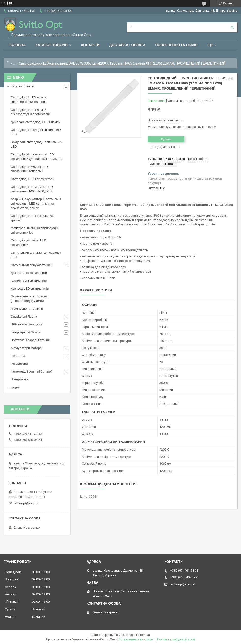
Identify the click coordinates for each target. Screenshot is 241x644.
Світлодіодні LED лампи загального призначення (29, 100)
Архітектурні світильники (29, 281)
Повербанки (19, 379)
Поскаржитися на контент (137, 639)
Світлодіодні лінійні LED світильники (28, 243)
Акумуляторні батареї (27, 348)
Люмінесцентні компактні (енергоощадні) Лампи (29, 299)
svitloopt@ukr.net (26, 503)
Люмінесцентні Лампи (27, 309)
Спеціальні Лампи (24, 316)
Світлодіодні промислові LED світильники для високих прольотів (36, 157)
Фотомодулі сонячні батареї (31, 371)
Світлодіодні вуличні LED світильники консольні (29, 169)
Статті (15, 388)
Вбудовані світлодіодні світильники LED (37, 144)
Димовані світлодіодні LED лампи (35, 122)
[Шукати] (232, 27)
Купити (166, 139)
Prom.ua (144, 635)
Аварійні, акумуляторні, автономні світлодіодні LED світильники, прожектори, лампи (36, 203)
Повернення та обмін (176, 45)
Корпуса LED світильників (30, 288)
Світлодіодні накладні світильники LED (36, 132)
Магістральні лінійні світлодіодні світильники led (34, 230)
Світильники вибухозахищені (32, 265)
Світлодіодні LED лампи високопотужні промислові (30, 112)
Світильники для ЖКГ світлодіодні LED (36, 255)
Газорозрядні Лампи (25, 332)
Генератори (19, 364)
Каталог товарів (51, 45)
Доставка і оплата (128, 45)
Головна (17, 45)
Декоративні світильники (29, 273)
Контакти (90, 45)
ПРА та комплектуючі (26, 324)
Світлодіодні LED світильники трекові (32, 218)
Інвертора (18, 356)
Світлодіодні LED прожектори (32, 179)
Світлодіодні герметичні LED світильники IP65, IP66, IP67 (32, 189)
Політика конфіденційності (176, 639)
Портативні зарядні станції (30, 340)
